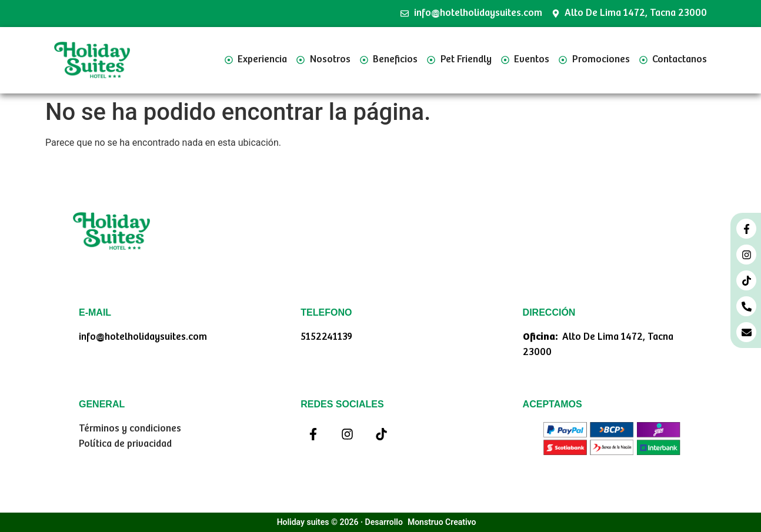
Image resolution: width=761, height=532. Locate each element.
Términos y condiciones (130, 429)
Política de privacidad (125, 444)
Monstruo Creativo (442, 522)
